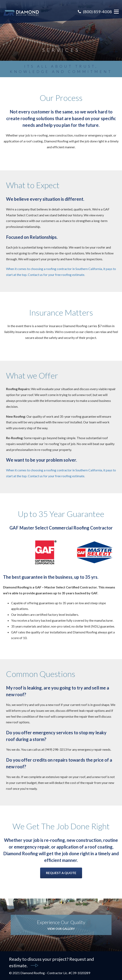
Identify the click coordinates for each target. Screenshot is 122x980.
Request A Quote (61, 873)
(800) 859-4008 (95, 12)
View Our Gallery (61, 929)
